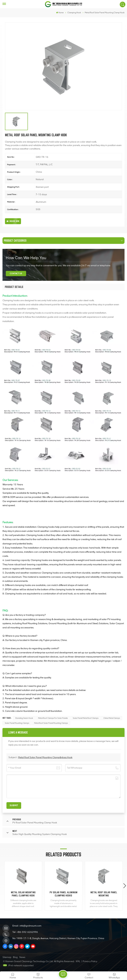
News (22, 957)
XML (78, 961)
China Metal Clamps (112, 718)
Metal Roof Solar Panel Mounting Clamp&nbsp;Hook (45, 757)
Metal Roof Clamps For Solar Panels (53, 718)
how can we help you (26, 258)
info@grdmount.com (31, 926)
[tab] (14, 287)
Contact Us (16, 274)
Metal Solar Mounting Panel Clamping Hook (23, 894)
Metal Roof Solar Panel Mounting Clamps (51, 723)
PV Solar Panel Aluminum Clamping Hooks (63, 894)
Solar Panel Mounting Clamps (17, 723)
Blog (15, 957)
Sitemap (7, 957)
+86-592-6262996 (27, 932)
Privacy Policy (90, 961)
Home (60, 13)
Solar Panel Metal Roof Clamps (86, 718)
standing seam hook (24, 718)
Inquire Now (13, 221)
